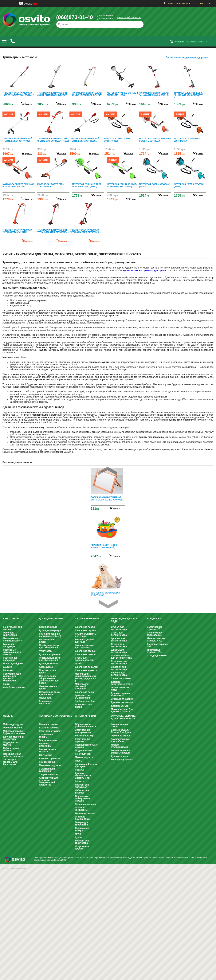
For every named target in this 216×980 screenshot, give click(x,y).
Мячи (78, 834)
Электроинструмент (50, 731)
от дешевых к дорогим (195, 57)
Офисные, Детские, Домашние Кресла (124, 717)
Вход (170, 4)
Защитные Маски (49, 774)
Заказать (28, 241)
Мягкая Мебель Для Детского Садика (122, 710)
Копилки (8, 670)
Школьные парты (85, 627)
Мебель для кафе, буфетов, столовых (14, 732)
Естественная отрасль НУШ (155, 628)
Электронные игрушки (83, 740)
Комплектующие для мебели (120, 740)
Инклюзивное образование (155, 634)
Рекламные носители (45, 702)
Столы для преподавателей (84, 659)
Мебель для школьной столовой (82, 686)
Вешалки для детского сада (119, 668)
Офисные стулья (121, 736)
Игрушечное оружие (82, 848)
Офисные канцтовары (10, 634)
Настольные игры (85, 736)
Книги (6, 684)
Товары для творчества (82, 824)
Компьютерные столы (120, 725)
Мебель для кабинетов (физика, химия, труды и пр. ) (86, 677)
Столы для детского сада (119, 634)
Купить (116, 508)
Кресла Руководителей (120, 746)
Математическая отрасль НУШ (156, 640)
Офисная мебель (13, 728)
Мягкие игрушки (84, 757)
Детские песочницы (122, 702)
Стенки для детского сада (119, 645)
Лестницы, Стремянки (45, 745)
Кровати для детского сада (119, 640)
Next (108, 604)
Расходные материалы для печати (12, 652)
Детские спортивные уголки (122, 683)
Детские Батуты (120, 706)
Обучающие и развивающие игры (86, 725)
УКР (208, 4)
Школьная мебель (87, 619)
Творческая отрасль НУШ (155, 651)
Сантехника (46, 755)
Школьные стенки (85, 651)
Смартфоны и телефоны (47, 770)
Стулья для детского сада (119, 628)
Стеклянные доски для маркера (50, 693)
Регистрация (183, 4)
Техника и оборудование (56, 716)
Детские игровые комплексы (121, 694)
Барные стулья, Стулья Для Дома (121, 731)
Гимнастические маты (120, 689)
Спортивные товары (46, 736)
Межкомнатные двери (84, 706)
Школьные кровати (86, 670)
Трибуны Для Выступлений (83, 697)
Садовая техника (49, 724)
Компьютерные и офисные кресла (121, 752)
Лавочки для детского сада (119, 674)
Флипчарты (46, 651)
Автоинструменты (49, 759)
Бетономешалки (48, 740)
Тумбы (79, 664)
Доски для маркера (50, 630)
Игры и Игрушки (85, 716)
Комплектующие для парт (84, 641)
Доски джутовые (49, 664)
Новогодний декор (14, 664)
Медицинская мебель (11, 744)
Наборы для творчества (82, 842)
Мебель (8, 716)
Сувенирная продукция (10, 659)
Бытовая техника (49, 728)
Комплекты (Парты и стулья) (86, 635)
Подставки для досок (47, 672)
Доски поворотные (50, 654)
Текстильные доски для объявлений (50, 659)
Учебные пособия (85, 701)
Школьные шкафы (86, 654)
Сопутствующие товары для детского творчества (12, 677)
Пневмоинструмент (50, 765)
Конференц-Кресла (122, 760)
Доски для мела (48, 627)
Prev (108, 471)
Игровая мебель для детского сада (121, 657)
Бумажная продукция (9, 645)
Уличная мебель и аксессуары (13, 738)
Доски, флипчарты (51, 619)
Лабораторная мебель (11, 749)
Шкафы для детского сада (119, 651)
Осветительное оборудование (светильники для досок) (49, 680)
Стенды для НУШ (157, 656)
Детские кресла (120, 756)
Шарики (8, 667)
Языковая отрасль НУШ (157, 645)
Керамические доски (47, 641)
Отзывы (28, 4)
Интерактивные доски (48, 688)
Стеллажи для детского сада (119, 662)
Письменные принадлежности (13, 640)
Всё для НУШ (155, 619)
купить (28, 104)
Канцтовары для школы (12, 628)
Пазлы (79, 761)
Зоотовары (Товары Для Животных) (10, 762)
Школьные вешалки (86, 667)
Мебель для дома (13, 724)
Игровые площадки (122, 699)
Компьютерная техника (47, 751)
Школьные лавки (85, 692)
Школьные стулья (85, 630)
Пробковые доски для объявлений (49, 646)
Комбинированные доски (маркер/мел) (50, 635)
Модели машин (84, 751)
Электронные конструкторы (83, 731)
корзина (179, 42)
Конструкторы (83, 754)
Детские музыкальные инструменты (83, 776)
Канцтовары (11, 619)
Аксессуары (46, 667)
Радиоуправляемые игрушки (86, 746)
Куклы (79, 837)
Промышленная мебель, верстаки (13, 755)
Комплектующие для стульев (84, 646)
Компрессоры (47, 762)
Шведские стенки (121, 678)
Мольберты (46, 698)
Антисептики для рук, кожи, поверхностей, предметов (49, 781)
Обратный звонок (129, 18)
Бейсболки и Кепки (14, 688)
